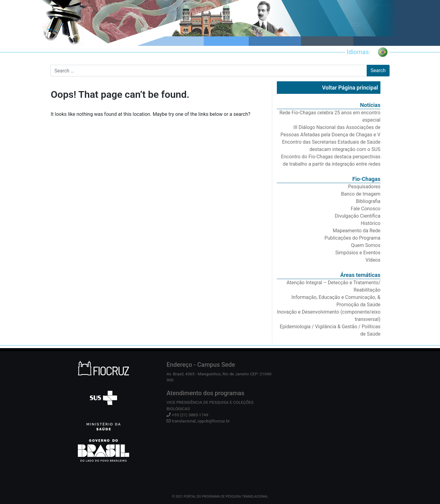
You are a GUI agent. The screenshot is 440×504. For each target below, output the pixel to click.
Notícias (370, 105)
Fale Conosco (366, 209)
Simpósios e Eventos (358, 253)
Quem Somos (366, 245)
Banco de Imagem (361, 194)
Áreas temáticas (360, 275)
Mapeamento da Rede (357, 231)
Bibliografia (368, 201)
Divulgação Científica (358, 216)
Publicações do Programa (352, 238)
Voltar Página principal (350, 88)
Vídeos (373, 260)
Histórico (370, 223)
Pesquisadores (364, 187)
